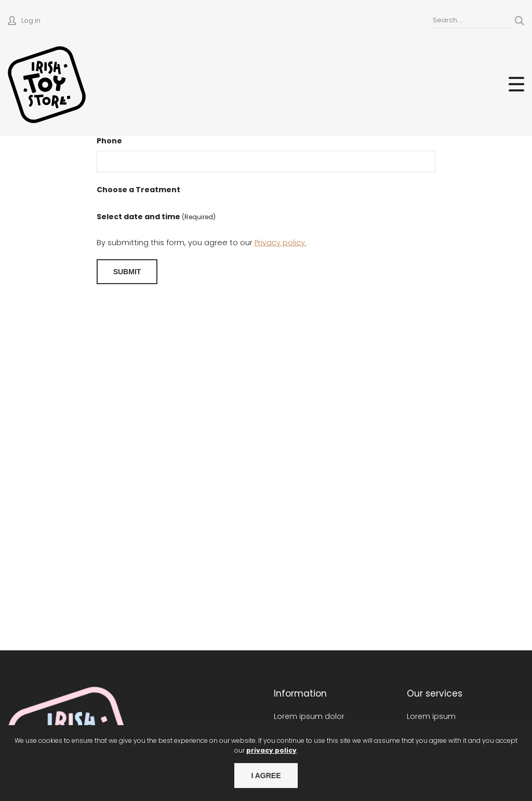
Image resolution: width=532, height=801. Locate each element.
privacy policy (271, 750)
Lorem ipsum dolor (309, 716)
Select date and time (156, 217)
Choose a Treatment (138, 190)
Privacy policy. (281, 243)
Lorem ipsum (431, 716)
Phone (109, 141)
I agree (266, 776)
